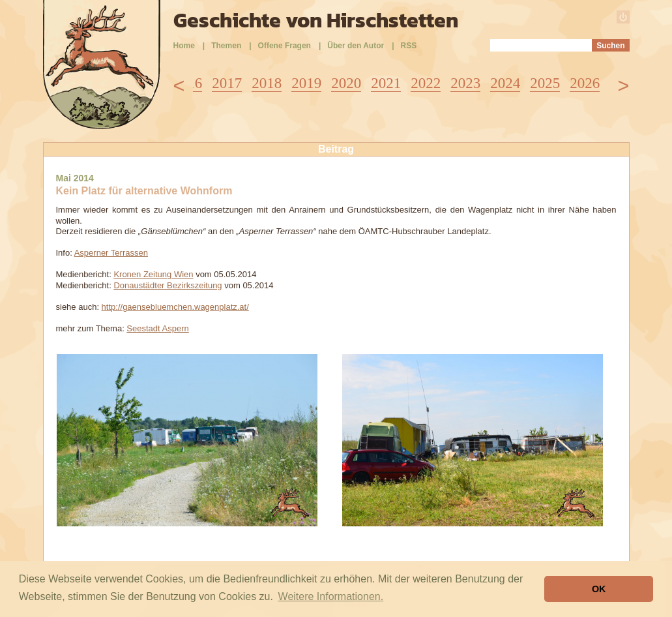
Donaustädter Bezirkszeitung (168, 285)
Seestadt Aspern (157, 328)
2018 (267, 83)
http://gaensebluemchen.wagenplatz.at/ (175, 307)
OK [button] (599, 589)
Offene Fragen (285, 46)
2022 (426, 83)
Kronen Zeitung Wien (153, 274)
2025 (545, 83)
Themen (226, 46)
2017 (227, 83)
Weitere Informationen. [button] (331, 596)
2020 (346, 83)
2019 (306, 83)
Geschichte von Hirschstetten (316, 20)
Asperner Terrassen (111, 253)
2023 (465, 83)
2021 (386, 83)
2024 (505, 83)
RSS (409, 46)
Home (184, 46)
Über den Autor (356, 46)
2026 (585, 83)
